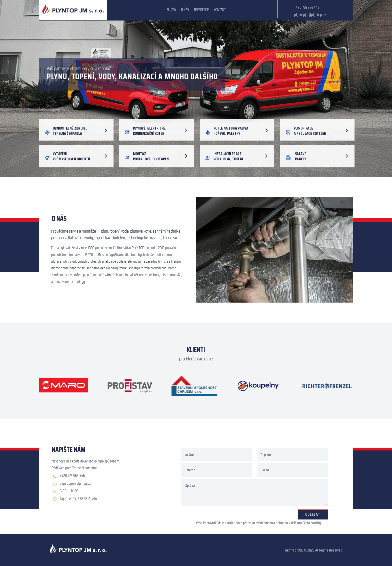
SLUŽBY (171, 11)
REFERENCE (201, 11)
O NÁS (185, 11)
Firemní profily (294, 550)
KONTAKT (219, 11)
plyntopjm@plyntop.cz (310, 15)
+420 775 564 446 (307, 7)
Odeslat (313, 514)
